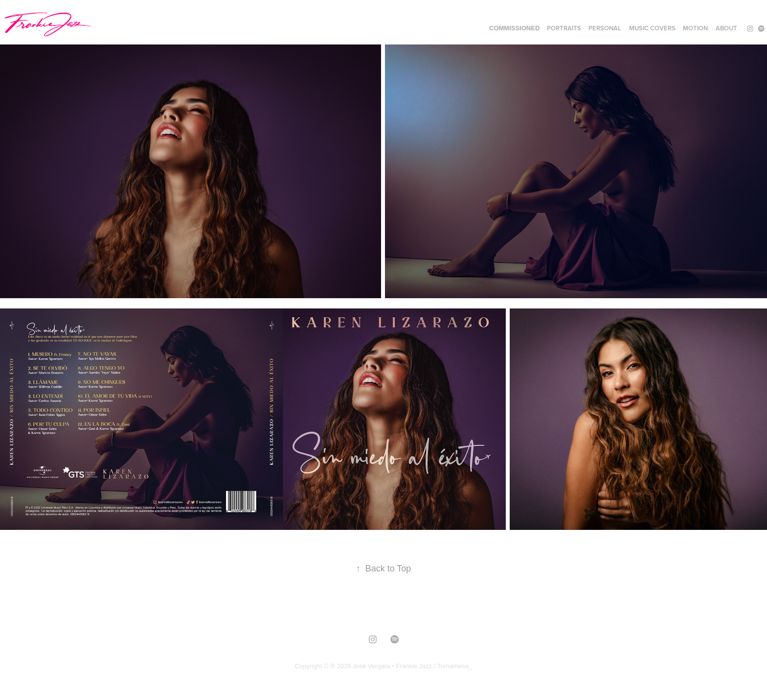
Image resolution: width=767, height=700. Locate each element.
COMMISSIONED (514, 28)
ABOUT (726, 28)
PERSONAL (605, 28)
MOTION (695, 28)
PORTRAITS (564, 28)
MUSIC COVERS (652, 28)
